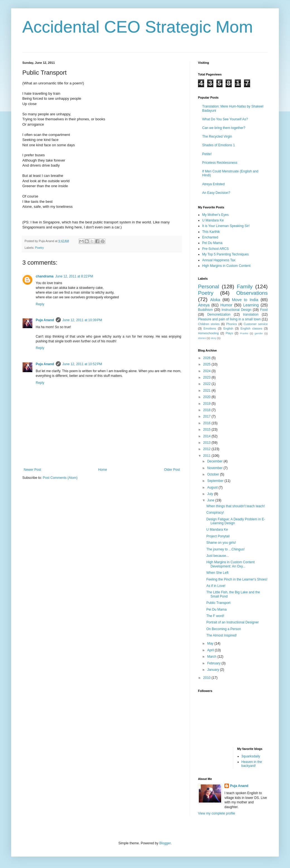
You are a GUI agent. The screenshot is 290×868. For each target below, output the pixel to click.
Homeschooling (208, 333)
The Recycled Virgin (217, 136)
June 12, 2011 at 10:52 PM (82, 364)
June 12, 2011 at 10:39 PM (82, 320)
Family (245, 287)
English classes (251, 328)
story (213, 338)
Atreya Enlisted (213, 184)
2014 (207, 436)
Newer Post (32, 470)
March (212, 657)
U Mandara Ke (213, 220)
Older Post (172, 470)
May (211, 643)
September (216, 481)
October (214, 474)
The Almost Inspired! (222, 635)
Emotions (210, 328)
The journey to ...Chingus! (225, 549)
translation (251, 314)
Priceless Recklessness (220, 163)
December (215, 461)
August (213, 487)
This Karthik (211, 232)
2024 (207, 371)
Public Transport (218, 603)
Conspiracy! (215, 513)
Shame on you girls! (221, 543)
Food (264, 310)
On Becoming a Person (224, 629)
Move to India (245, 300)
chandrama (45, 276)
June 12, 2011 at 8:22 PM (74, 276)
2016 (207, 423)
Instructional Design (237, 310)
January (214, 670)
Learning (251, 305)
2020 (207, 397)
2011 (207, 456)
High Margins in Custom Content (226, 266)
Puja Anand (45, 320)
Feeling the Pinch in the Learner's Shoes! (237, 579)
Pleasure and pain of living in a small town (229, 319)
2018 (207, 410)
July (211, 494)
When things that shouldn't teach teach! (236, 506)
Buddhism (205, 310)
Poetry (39, 248)
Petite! (207, 154)
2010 (207, 678)
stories (202, 338)
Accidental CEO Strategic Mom (138, 27)
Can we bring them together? (224, 128)
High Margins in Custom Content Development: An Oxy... (230, 564)
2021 (207, 391)
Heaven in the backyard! (252, 764)
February (214, 663)
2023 (207, 377)
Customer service (256, 324)
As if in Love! (216, 586)
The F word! (215, 616)
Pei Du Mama (212, 243)
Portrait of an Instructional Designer (233, 622)
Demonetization (219, 314)
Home (103, 470)
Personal (209, 287)
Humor (226, 305)
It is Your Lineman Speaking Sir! (226, 226)
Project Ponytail (218, 536)
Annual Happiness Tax (219, 260)
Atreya (204, 305)
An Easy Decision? (216, 193)
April (211, 650)
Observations (252, 293)
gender (259, 333)
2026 (207, 358)
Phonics (231, 324)
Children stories (209, 324)
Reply (40, 304)
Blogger (165, 843)
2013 (207, 443)
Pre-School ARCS (215, 249)
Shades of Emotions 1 (218, 145)
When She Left (217, 573)
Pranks (244, 333)
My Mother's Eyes (215, 215)
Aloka (215, 300)
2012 (207, 449)
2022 (207, 384)
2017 (207, 416)
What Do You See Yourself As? (225, 119)
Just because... (218, 556)
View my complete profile (217, 813)
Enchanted (210, 237)
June (211, 500)
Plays (229, 333)
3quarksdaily (251, 756)
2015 (207, 430)
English (228, 328)
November (215, 468)
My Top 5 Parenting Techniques (225, 254)
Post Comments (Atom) (60, 478)
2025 (207, 364)
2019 (207, 404)
